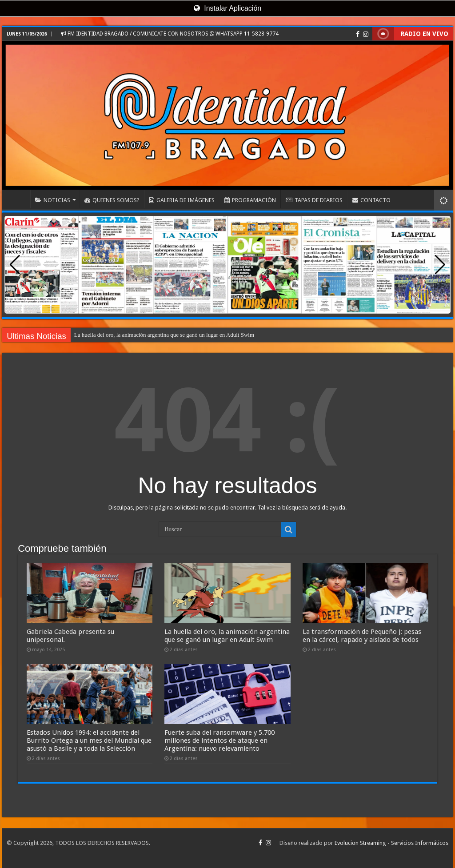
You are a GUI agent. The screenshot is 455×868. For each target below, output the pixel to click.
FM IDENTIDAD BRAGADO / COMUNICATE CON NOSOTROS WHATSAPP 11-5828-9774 (170, 34)
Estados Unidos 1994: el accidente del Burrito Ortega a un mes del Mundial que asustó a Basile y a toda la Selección (89, 741)
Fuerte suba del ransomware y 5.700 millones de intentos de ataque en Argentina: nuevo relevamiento (220, 741)
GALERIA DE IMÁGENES (182, 200)
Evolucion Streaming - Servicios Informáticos (391, 843)
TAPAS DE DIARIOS (314, 200)
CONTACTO (371, 200)
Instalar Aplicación (227, 8)
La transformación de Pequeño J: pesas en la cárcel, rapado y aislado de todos (362, 636)
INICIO (18, 199)
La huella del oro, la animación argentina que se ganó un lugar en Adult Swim (164, 335)
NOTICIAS (53, 200)
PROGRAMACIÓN (250, 200)
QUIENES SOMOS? (112, 200)
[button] (440, 265)
